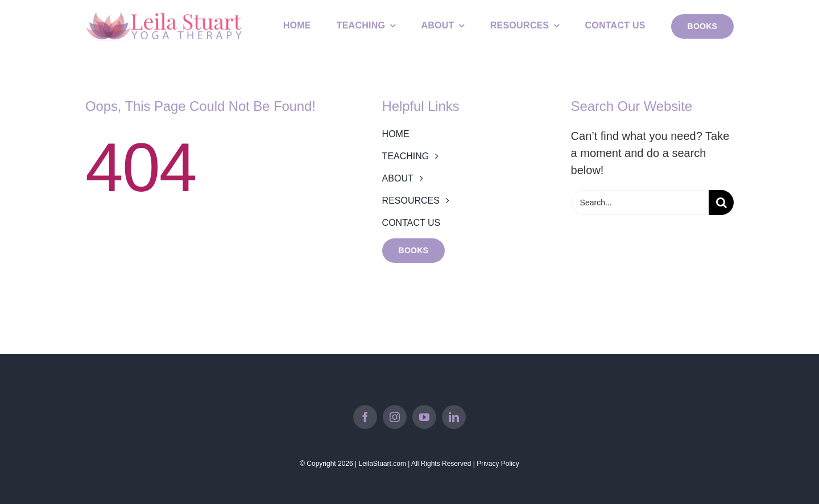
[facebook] (365, 417)
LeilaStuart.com (382, 464)
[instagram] (395, 417)
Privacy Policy (498, 464)
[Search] (721, 203)
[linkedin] (454, 417)
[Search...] (640, 203)
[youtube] (424, 417)
